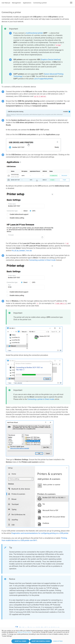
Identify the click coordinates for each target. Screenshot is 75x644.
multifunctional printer (34, 33)
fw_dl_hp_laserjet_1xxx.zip (22, 251)
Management (16, 3)
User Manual (6, 3)
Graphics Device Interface (51, 60)
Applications (27, 3)
